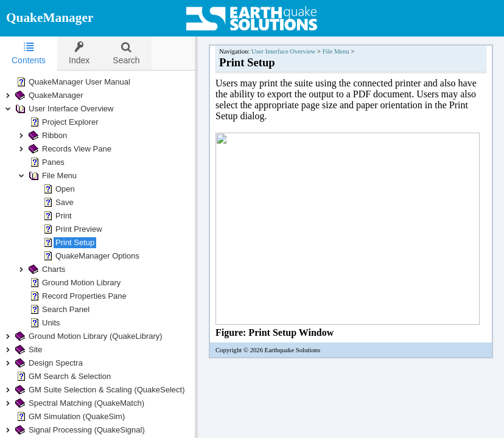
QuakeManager (50, 18)
